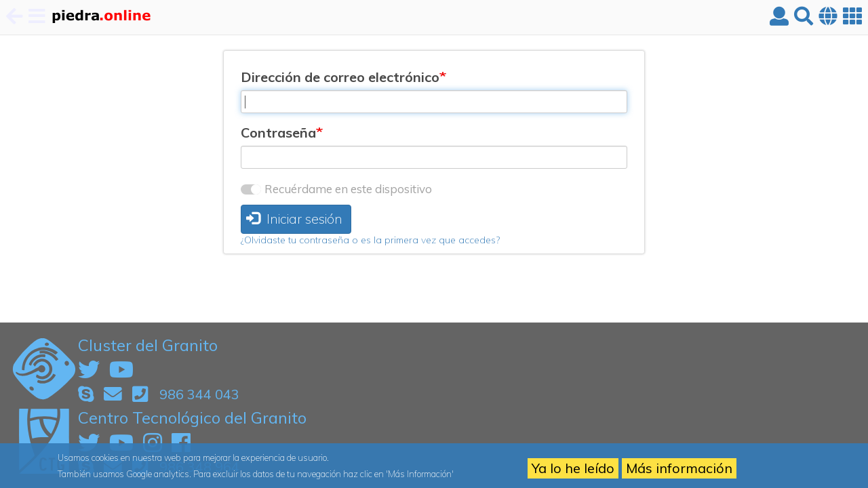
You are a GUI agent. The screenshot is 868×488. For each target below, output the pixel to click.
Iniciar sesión (294, 219)
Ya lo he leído (573, 468)
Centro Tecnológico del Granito (192, 418)
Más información (679, 468)
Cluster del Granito (148, 345)
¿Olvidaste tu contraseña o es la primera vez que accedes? (370, 240)
